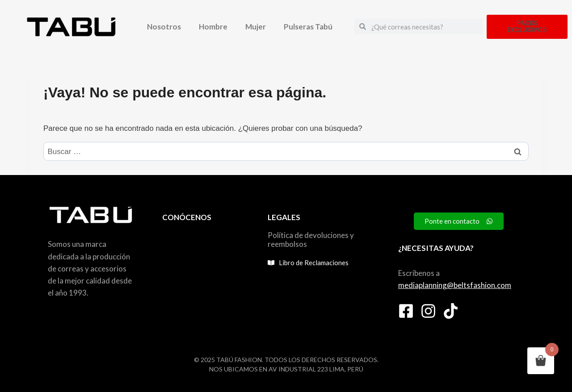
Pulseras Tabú (308, 27)
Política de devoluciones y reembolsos (311, 240)
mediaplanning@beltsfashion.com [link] (455, 285)
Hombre (213, 27)
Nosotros (164, 27)
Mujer (256, 27)
